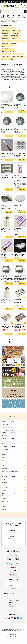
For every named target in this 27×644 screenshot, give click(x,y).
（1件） (22, 110)
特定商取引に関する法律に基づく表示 (11, 631)
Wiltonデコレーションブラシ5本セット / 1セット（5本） (20, 231)
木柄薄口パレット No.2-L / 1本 (7, 154)
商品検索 (6, 629)
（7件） (22, 332)
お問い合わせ (10, 543)
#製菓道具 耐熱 (5, 44)
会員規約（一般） (12, 602)
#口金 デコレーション (6, 54)
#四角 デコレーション (6, 57)
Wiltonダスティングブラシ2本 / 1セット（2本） (7, 255)
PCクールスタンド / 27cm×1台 (7, 107)
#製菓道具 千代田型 (15, 36)
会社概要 (13, 589)
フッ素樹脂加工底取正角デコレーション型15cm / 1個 (7, 279)
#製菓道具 (4, 28)
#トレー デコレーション (18, 54)
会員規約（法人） (12, 604)
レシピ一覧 (12, 629)
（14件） (22, 307)
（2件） (9, 158)
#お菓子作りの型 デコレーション (8, 51)
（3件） (9, 134)
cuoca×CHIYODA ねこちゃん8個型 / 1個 (20, 327)
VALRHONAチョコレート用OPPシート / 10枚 (20, 255)
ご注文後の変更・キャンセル (13, 541)
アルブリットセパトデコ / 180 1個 (20, 130)
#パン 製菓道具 (5, 36)
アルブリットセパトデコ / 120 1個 (20, 107)
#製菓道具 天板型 (16, 33)
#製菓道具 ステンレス (6, 31)
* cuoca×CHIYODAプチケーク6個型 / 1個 (7, 327)
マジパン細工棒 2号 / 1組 (7, 177)
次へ (17, 87)
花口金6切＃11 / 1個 (5, 301)
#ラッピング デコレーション (7, 41)
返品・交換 (10, 539)
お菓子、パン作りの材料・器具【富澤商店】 (10, 20)
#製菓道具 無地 (14, 44)
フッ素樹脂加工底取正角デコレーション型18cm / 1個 (20, 279)
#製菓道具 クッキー (6, 38)
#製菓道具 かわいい (6, 33)
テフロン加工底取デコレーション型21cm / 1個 (7, 208)
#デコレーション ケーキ (6, 46)
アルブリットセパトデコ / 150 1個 (7, 130)
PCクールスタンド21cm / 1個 (20, 208)
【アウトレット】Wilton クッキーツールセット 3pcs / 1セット (20, 179)
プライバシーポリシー (13, 606)
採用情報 (13, 632)
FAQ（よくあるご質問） (13, 600)
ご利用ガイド (11, 598)
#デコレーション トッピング (19, 57)
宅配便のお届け (11, 537)
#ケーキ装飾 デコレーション (7, 49)
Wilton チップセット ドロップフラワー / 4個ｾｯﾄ (20, 154)
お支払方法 (10, 535)
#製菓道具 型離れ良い (20, 41)
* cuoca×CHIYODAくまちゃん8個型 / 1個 (20, 302)
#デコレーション (12, 28)
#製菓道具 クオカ (17, 31)
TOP (2, 629)
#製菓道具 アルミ (16, 38)
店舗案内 (22, 631)
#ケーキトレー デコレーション (8, 59)
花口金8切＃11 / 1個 (5, 230)
